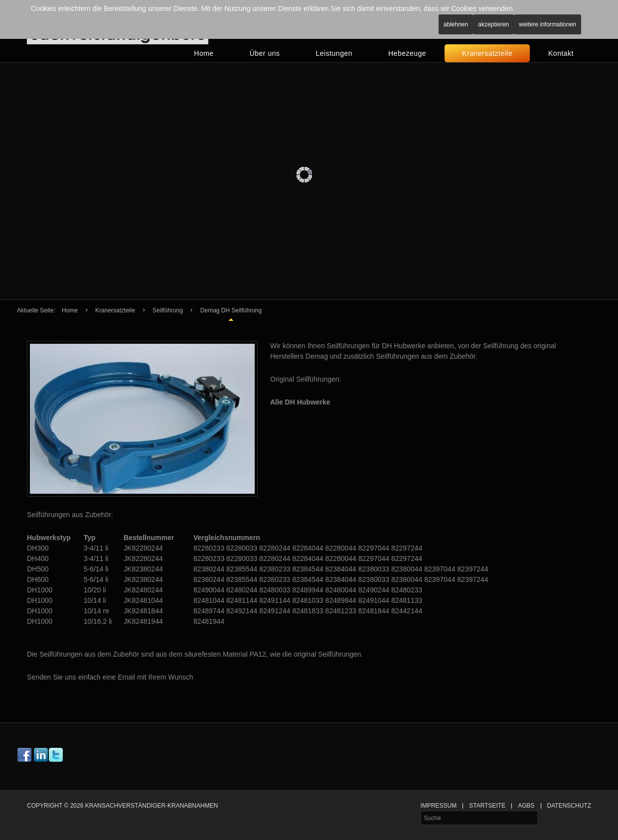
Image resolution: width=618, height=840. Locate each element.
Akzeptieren (493, 24)
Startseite (487, 806)
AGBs (526, 806)
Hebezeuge (407, 53)
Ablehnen (456, 24)
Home (204, 53)
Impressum (439, 806)
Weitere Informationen (547, 24)
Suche (421, 811)
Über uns (265, 53)
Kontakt (561, 53)
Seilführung (168, 310)
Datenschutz (569, 806)
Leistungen (334, 53)
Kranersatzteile (487, 53)
